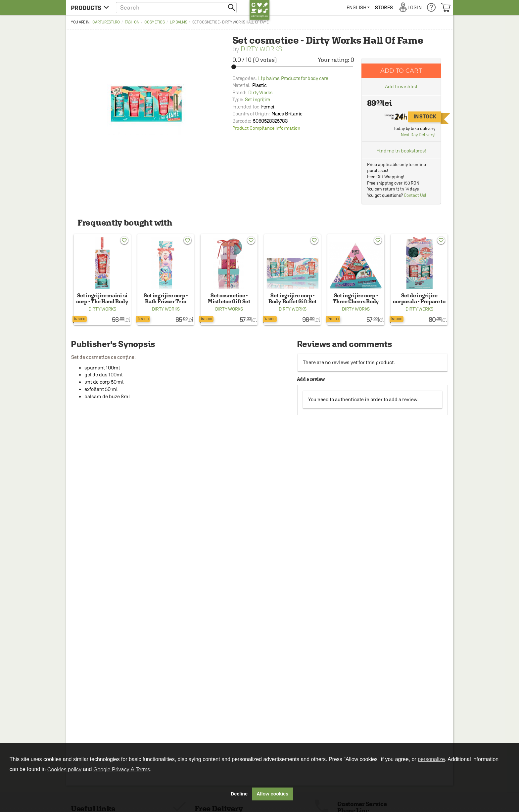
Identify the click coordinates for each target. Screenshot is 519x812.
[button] (176, 7)
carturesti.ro (106, 22)
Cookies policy (64, 769)
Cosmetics (154, 22)
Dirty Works (261, 49)
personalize (431, 759)
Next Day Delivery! (418, 135)
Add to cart (401, 71)
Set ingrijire (258, 99)
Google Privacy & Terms (122, 769)
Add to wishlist (401, 86)
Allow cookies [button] (272, 794)
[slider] (293, 67)
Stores (384, 7)
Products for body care (305, 78)
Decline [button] (239, 794)
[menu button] (90, 7)
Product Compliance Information (266, 128)
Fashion (132, 22)
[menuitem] (358, 7)
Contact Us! (415, 195)
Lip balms (178, 22)
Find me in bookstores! (401, 151)
